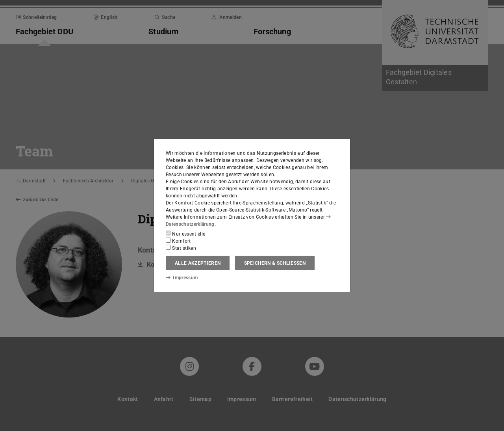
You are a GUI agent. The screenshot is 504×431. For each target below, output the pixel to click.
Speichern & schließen (275, 263)
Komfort (178, 241)
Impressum (182, 278)
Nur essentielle (185, 234)
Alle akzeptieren (198, 263)
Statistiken (181, 248)
